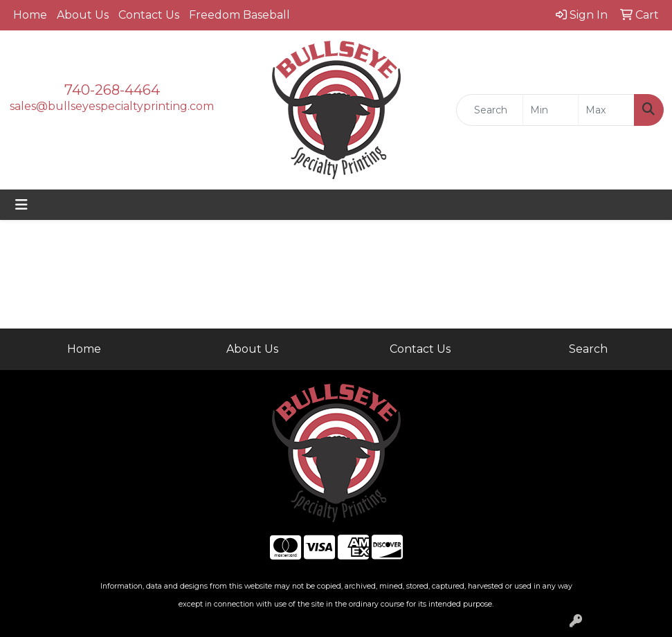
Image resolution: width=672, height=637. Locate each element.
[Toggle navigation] (21, 205)
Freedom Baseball (239, 15)
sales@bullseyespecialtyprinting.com (112, 106)
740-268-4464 (112, 90)
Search (588, 349)
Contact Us (149, 15)
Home (30, 15)
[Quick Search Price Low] (551, 110)
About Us (83, 15)
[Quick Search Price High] (606, 110)
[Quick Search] (490, 110)
